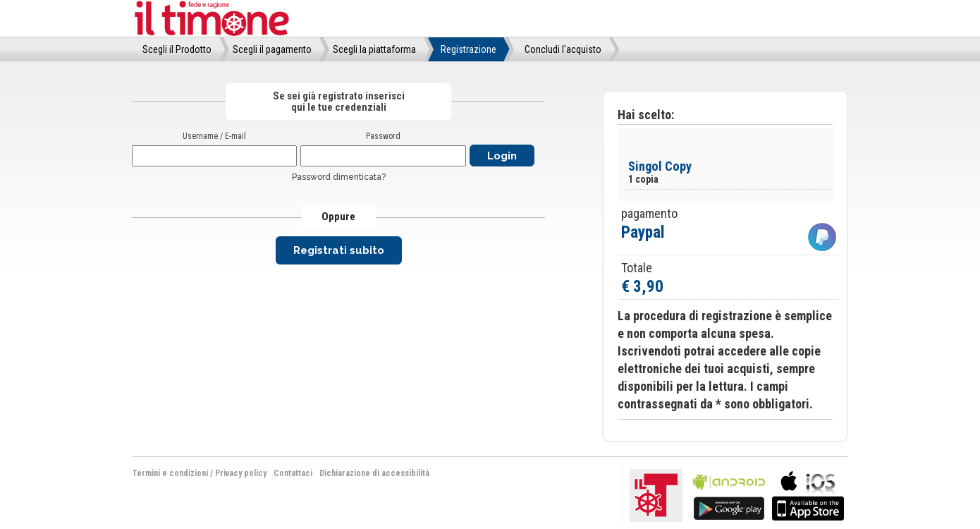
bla (729, 494)
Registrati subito (339, 250)
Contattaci (293, 473)
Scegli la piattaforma (374, 49)
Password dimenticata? (339, 177)
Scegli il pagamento (272, 49)
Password (383, 136)
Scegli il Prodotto (177, 49)
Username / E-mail (214, 136)
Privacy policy (241, 473)
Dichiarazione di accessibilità (374, 473)
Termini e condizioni (170, 473)
